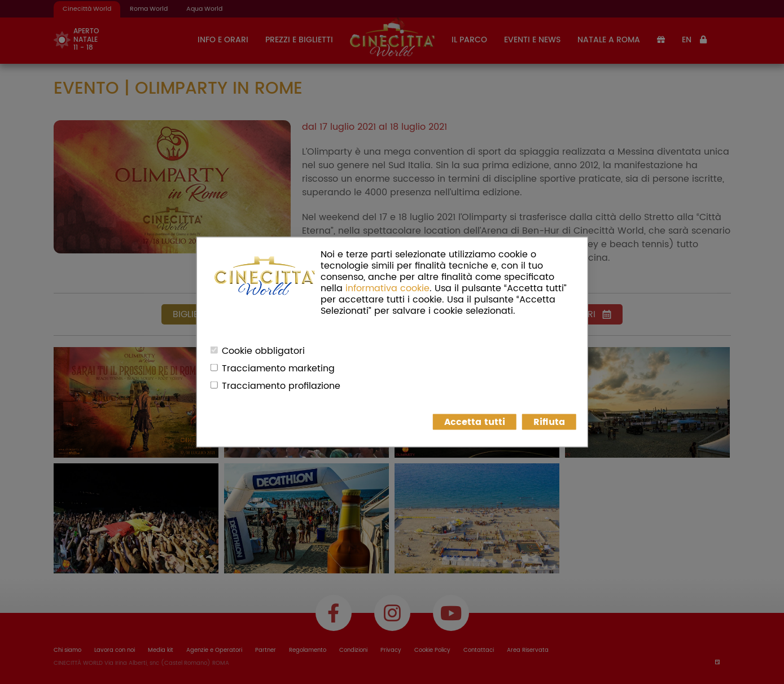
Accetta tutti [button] (475, 422)
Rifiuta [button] (549, 422)
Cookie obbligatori (263, 351)
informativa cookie (387, 288)
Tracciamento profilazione (281, 386)
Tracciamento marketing (278, 369)
